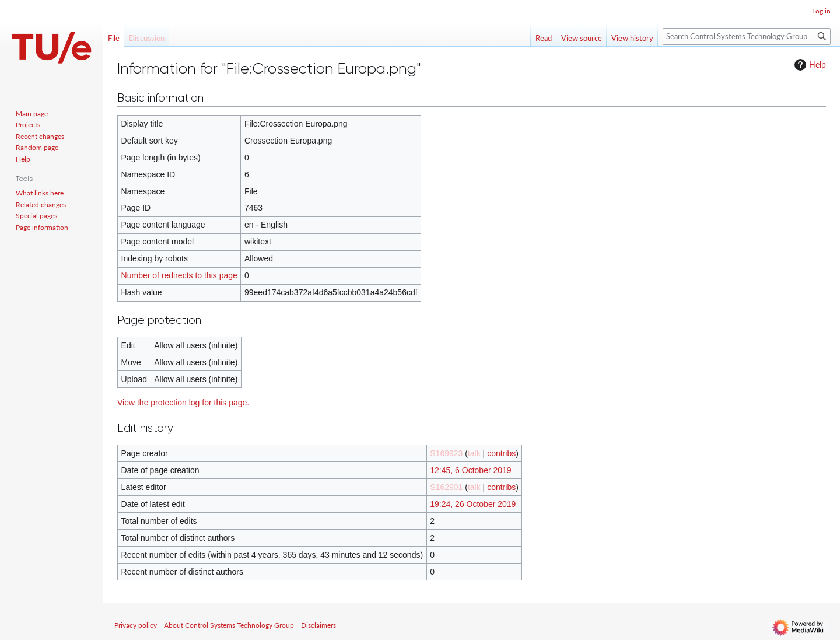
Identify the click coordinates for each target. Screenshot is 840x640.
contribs (501, 453)
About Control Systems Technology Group (229, 625)
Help (809, 65)
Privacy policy (136, 625)
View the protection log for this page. (183, 403)
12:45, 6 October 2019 (470, 470)
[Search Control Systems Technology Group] (747, 36)
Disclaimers (318, 625)
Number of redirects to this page (179, 275)
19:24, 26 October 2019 (473, 504)
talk (474, 453)
